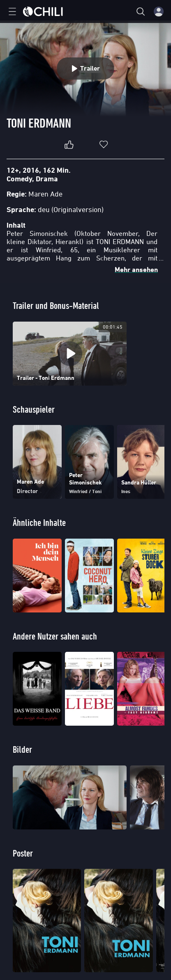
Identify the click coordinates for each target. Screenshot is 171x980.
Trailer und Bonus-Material (56, 305)
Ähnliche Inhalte (39, 522)
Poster (23, 853)
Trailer (86, 68)
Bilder (22, 749)
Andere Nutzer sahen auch (55, 636)
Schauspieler (34, 409)
